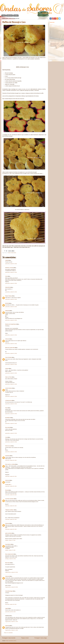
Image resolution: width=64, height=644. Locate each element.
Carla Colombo (8, 357)
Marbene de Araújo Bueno (11, 324)
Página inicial (25, 638)
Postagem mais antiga (41, 638)
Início (4, 15)
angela (7, 608)
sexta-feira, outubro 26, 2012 (11, 460)
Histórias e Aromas (9, 268)
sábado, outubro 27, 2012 (10, 540)
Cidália (7, 260)
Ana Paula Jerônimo (10, 499)
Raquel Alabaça (9, 296)
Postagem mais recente (9, 638)
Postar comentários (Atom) (11, 641)
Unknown (7, 311)
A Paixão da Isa (9, 400)
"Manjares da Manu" (10, 510)
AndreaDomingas (9, 591)
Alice (6, 276)
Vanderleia (8, 456)
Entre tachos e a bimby (10, 464)
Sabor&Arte (8, 287)
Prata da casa (8, 446)
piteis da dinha (8, 533)
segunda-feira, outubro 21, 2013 (12, 622)
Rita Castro (8, 563)
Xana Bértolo (8, 544)
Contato (16, 15)
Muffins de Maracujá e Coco (14, 22)
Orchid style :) (8, 485)
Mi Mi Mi (7, 303)
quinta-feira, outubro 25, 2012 (11, 264)
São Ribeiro (8, 418)
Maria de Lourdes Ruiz (10, 348)
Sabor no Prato (8, 377)
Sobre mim (10, 15)
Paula (6, 408)
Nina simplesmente (9, 554)
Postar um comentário (8, 633)
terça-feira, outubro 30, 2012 (11, 604)
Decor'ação (8, 427)
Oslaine (7, 368)
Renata (7, 490)
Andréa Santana (9, 388)
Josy (6, 437)
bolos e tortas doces (12, 253)
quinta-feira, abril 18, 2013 (10, 612)
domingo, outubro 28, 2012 (11, 559)
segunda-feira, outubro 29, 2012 (12, 572)
